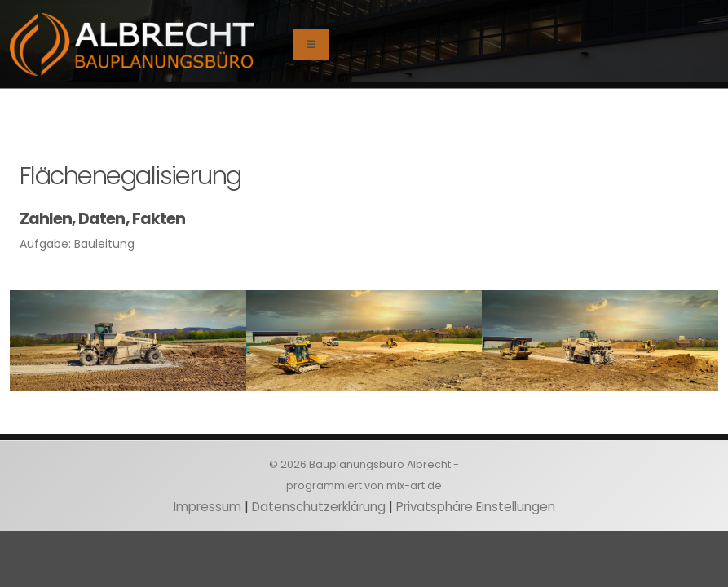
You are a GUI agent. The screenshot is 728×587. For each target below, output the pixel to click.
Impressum (207, 507)
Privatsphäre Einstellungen (476, 507)
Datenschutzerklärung (319, 507)
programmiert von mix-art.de (364, 485)
